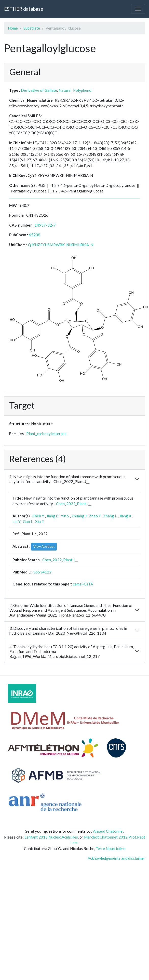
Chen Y (38, 516)
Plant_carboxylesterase (46, 434)
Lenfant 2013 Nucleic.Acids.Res (51, 837)
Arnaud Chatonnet (109, 831)
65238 (35, 235)
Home (13, 28)
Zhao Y (95, 516)
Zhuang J (79, 516)
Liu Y (17, 521)
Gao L (28, 521)
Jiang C (52, 516)
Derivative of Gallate (39, 90)
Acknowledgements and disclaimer (116, 858)
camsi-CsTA (83, 584)
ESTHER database (24, 9)
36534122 (42, 572)
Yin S (65, 516)
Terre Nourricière (111, 848)
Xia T (40, 521)
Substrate (32, 28)
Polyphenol (83, 90)
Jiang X (125, 516)
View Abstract (44, 546)
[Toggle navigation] (138, 9)
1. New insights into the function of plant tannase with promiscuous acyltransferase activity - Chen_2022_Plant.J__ (67, 479)
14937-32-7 (45, 225)
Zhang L (110, 516)
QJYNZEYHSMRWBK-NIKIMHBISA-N (61, 245)
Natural (65, 90)
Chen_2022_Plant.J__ (74, 504)
